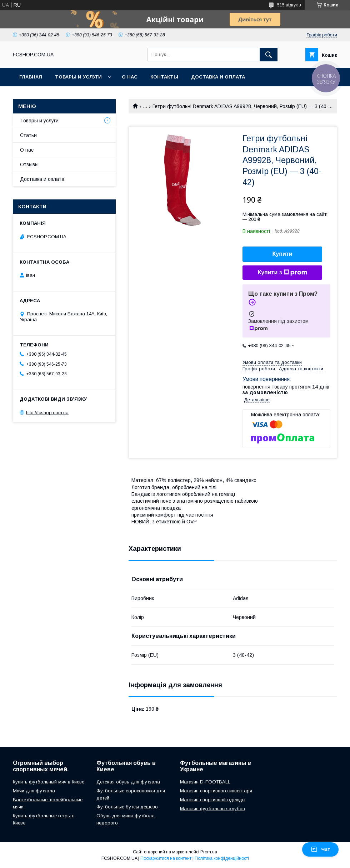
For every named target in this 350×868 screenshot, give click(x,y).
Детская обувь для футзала (128, 782)
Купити (282, 254)
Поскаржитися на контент (166, 858)
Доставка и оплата (218, 77)
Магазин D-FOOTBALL (205, 782)
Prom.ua (209, 852)
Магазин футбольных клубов (212, 809)
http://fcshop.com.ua (47, 413)
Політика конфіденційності (222, 858)
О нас (130, 77)
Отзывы (29, 164)
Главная (31, 77)
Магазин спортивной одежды (213, 800)
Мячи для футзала (34, 791)
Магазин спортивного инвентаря (216, 791)
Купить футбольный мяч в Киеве (49, 782)
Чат (320, 849)
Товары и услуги (78, 77)
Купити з (282, 273)
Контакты (164, 77)
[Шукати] (269, 55)
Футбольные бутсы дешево (127, 807)
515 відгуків (289, 5)
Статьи (28, 135)
